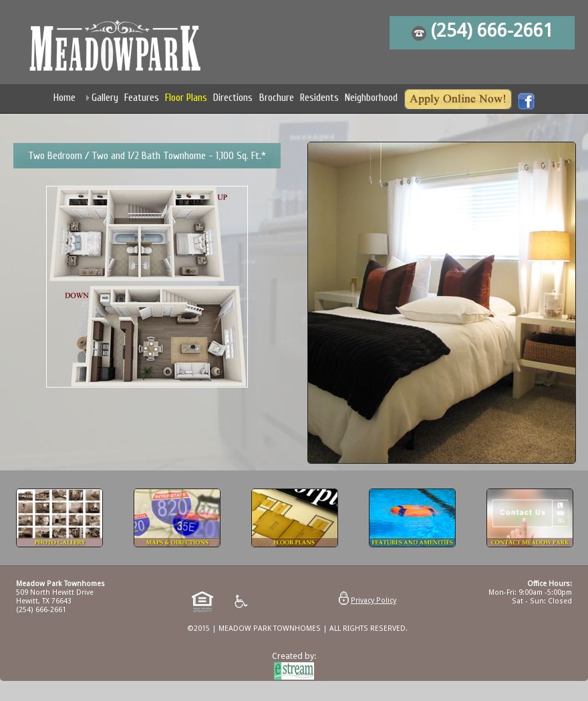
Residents (319, 98)
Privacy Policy (374, 600)
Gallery (105, 98)
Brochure (277, 98)
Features (142, 98)
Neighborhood (371, 98)
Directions (233, 98)
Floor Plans (186, 98)
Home (64, 98)
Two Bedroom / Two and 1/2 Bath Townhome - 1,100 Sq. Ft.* (147, 156)
